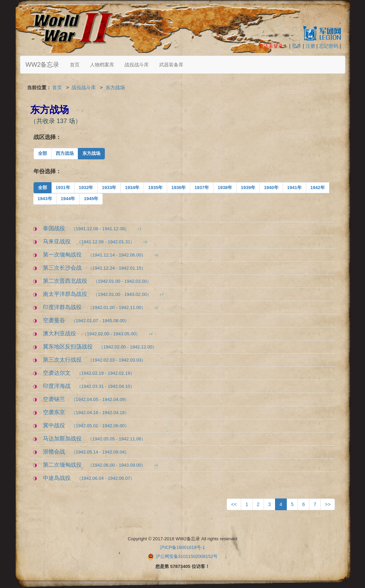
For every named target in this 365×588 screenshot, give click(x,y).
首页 (75, 65)
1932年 (86, 188)
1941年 (294, 188)
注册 (310, 46)
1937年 (202, 188)
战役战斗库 (137, 65)
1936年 (179, 188)
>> (328, 504)
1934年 (132, 188)
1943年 (45, 199)
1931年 (63, 188)
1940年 (271, 188)
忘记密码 (329, 46)
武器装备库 (171, 65)
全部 (43, 153)
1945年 (91, 199)
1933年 (109, 188)
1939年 (248, 188)
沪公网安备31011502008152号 (187, 556)
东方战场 (115, 87)
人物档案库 (102, 65)
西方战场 (65, 153)
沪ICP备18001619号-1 (182, 547)
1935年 (155, 188)
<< (234, 504)
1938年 (225, 188)
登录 (296, 46)
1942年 (318, 188)
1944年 (68, 199)
